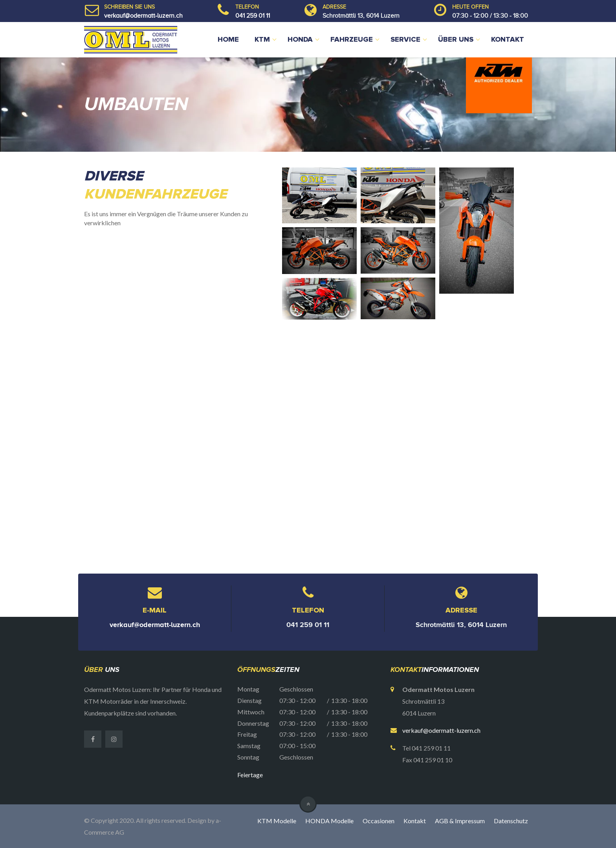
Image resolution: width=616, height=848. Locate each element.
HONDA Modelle (329, 821)
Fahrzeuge (352, 40)
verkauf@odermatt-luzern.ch (143, 16)
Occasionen (379, 821)
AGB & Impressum (460, 821)
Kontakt (508, 40)
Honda (300, 40)
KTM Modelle (277, 821)
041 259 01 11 (253, 16)
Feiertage (250, 775)
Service (405, 40)
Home (228, 40)
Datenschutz (511, 821)
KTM (262, 40)
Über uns (456, 40)
